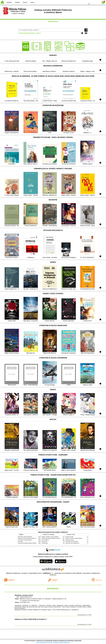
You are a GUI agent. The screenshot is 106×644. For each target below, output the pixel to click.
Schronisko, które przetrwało (72, 541)
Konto (32, 2)
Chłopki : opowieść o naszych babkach (50, 537)
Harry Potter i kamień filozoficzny (25, 537)
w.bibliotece (47, 573)
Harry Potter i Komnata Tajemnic (25, 540)
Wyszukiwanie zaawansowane (27, 33)
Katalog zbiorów (53, 21)
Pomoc (25, 2)
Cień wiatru (20, 541)
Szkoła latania (45, 543)
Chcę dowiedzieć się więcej (44, 642)
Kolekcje (38, 33)
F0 (89, 2)
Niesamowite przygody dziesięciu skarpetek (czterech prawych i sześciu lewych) (35, 543)
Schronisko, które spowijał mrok (72, 543)
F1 (92, 2)
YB (81, 2)
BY (84, 2)
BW (77, 2)
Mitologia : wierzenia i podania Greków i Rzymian (29, 538)
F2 (97, 2)
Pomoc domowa (45, 540)
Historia (17, 2)
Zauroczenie (44, 541)
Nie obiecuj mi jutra (70, 540)
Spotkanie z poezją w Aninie (24, 595)
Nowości (9, 2)
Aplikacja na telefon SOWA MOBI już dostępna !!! (31, 619)
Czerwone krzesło (69, 537)
